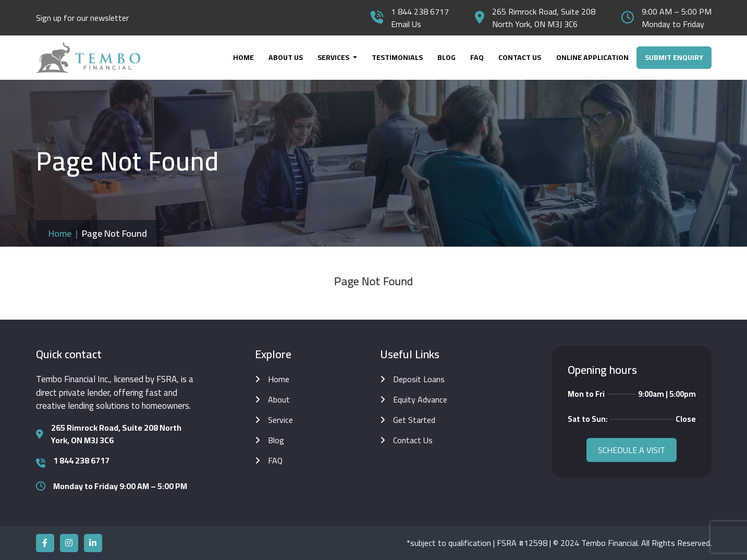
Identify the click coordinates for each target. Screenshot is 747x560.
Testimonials (397, 57)
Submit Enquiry (674, 57)
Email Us (406, 24)
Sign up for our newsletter (82, 18)
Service (280, 420)
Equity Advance (420, 399)
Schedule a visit (632, 450)
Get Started (414, 420)
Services (334, 57)
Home (243, 57)
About (279, 399)
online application (592, 57)
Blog (446, 57)
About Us (286, 57)
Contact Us (520, 57)
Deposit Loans (419, 379)
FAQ (477, 57)
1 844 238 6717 (420, 11)
